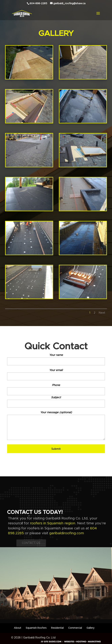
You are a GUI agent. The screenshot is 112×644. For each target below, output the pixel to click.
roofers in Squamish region (53, 523)
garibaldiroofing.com (67, 533)
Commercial (75, 628)
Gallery (90, 628)
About (18, 628)
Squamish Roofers (36, 628)
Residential (57, 628)
